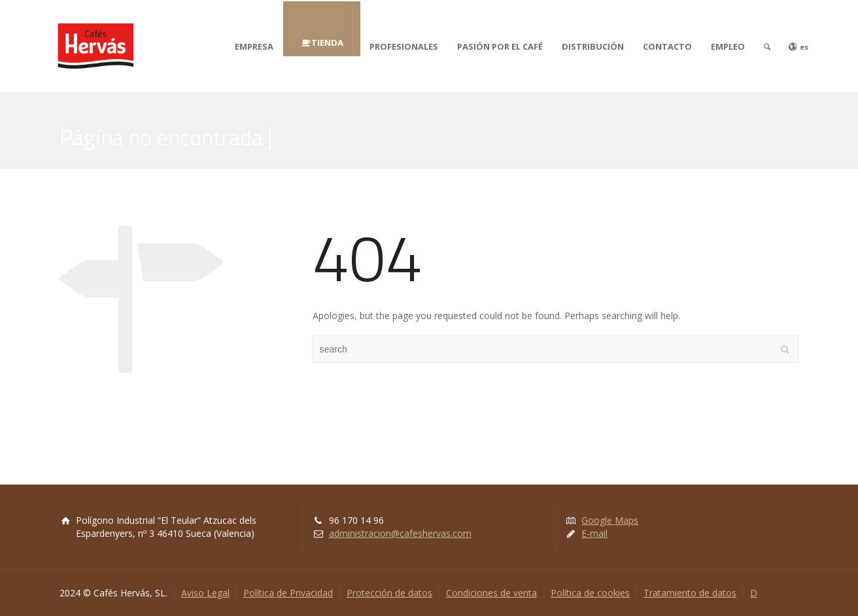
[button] (21, 20)
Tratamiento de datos (690, 593)
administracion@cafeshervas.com (400, 533)
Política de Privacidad (288, 593)
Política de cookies (590, 593)
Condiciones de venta (491, 593)
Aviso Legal (205, 593)
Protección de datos (389, 593)
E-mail (594, 533)
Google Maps (610, 520)
